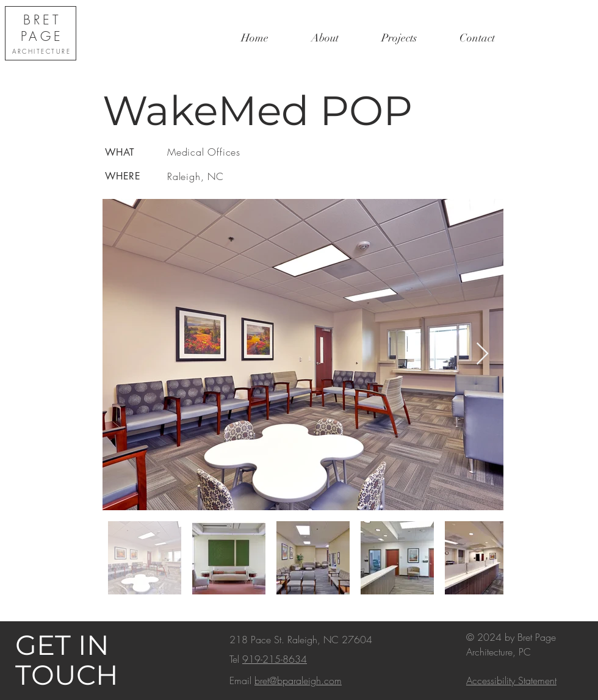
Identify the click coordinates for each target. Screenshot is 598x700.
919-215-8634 (275, 659)
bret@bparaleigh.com (298, 680)
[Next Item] (482, 354)
